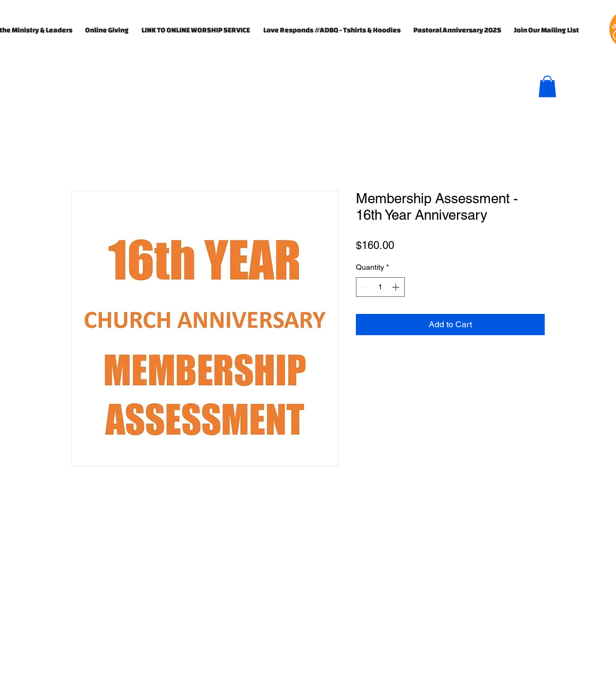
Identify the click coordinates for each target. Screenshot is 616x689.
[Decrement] (364, 287)
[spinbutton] (380, 287)
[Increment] (397, 287)
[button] (547, 86)
